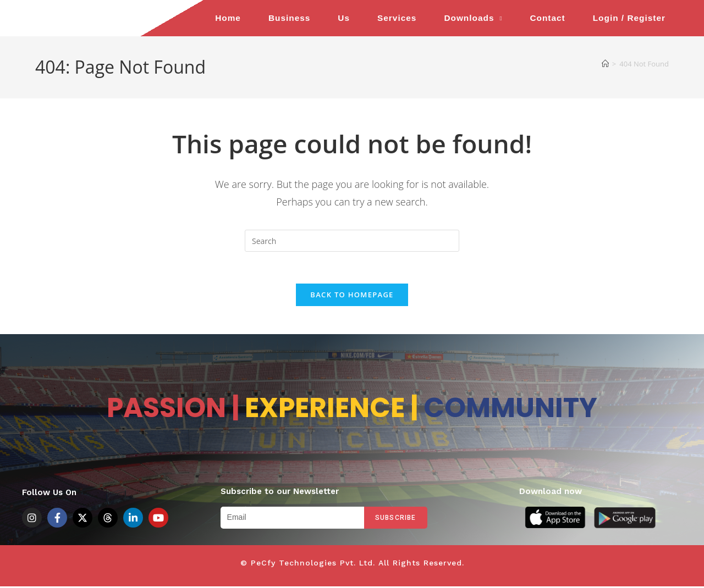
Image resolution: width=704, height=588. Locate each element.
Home (228, 18)
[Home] (605, 64)
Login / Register (629, 18)
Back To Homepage (352, 296)
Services (397, 18)
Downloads (473, 18)
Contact (547, 18)
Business (289, 18)
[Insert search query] (352, 241)
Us (344, 18)
